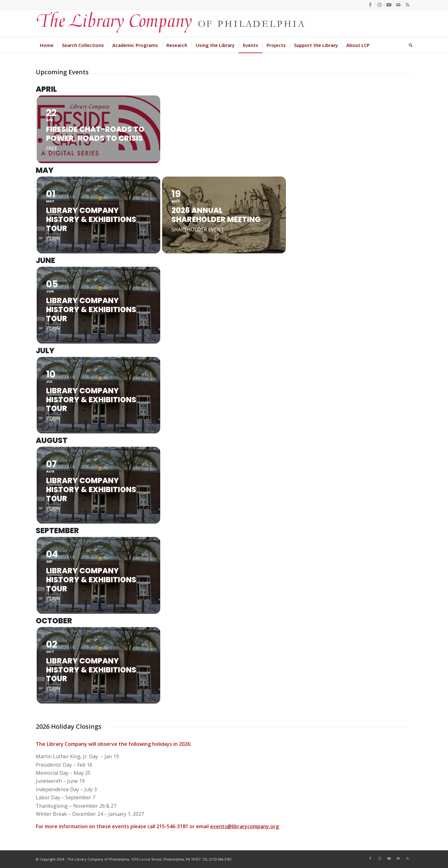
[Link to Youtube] (389, 5)
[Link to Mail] (398, 5)
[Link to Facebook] (370, 5)
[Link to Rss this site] (408, 5)
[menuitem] (47, 45)
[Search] (408, 45)
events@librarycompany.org (244, 826)
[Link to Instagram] (379, 5)
